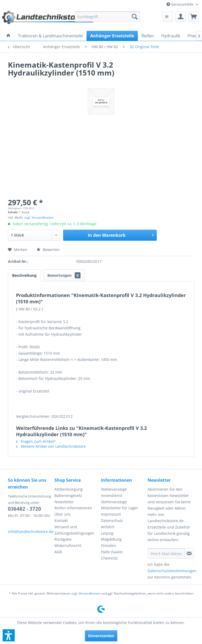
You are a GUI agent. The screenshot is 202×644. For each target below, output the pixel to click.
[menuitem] (182, 4)
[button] (9, 635)
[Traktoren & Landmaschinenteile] (50, 36)
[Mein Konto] (181, 17)
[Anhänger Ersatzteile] (112, 36)
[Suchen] (135, 17)
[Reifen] (148, 36)
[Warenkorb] (194, 17)
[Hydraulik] (171, 36)
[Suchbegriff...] (108, 17)
